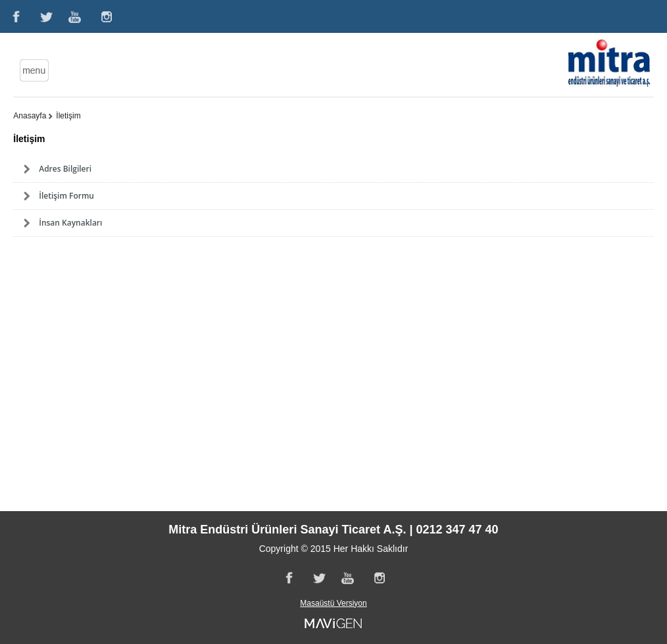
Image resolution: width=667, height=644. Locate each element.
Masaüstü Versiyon (333, 603)
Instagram (106, 16)
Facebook (15, 16)
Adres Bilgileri (65, 169)
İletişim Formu (66, 196)
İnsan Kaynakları (70, 223)
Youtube (76, 16)
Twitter (45, 16)
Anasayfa (30, 116)
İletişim (68, 116)
